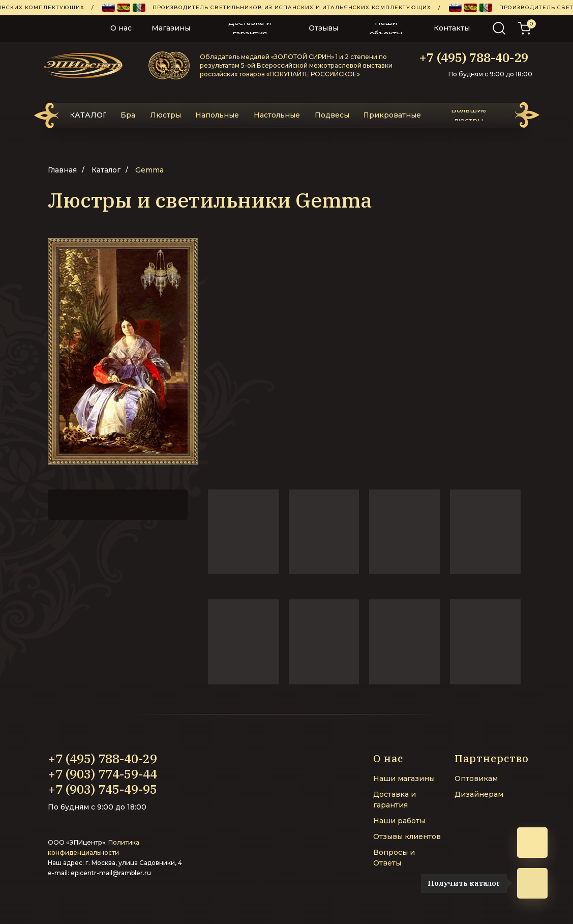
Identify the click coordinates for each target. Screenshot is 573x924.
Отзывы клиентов (407, 836)
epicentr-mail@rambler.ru (111, 873)
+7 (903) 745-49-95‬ (102, 789)
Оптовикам (476, 778)
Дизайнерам (479, 794)
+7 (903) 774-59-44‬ (102, 774)
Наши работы (399, 821)
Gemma (149, 170)
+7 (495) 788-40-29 (474, 57)
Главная (62, 170)
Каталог (106, 170)
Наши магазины (404, 778)
